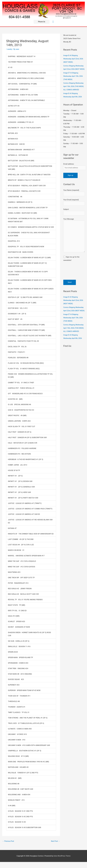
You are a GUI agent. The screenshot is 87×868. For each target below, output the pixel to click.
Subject (74, 220)
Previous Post (9, 841)
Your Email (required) (74, 210)
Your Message (74, 244)
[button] (42, 22)
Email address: (69, 171)
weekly (10, 49)
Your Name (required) (74, 200)
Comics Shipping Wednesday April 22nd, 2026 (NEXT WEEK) (74, 69)
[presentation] (72, 281)
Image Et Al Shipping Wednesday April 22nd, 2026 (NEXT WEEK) (74, 59)
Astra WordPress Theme (62, 856)
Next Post (55, 841)
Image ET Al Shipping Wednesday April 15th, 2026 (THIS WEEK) (74, 79)
